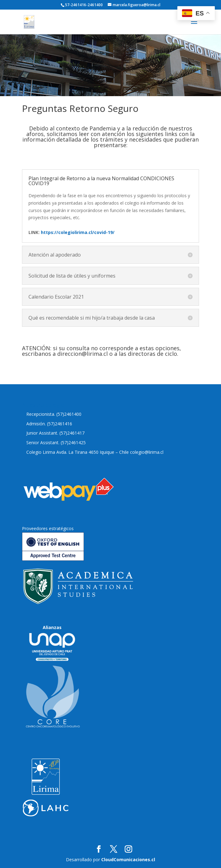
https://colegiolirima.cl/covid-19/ (78, 232)
